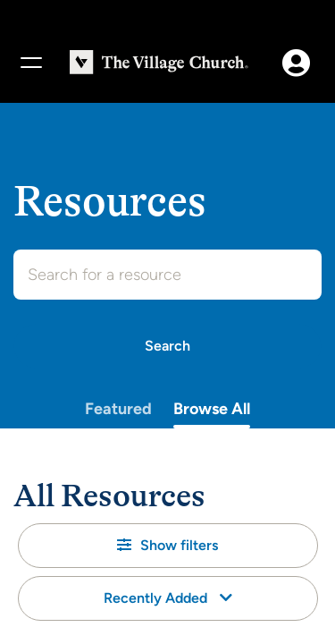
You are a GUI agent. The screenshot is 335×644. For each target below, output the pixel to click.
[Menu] (30, 63)
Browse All (212, 409)
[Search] (167, 346)
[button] (168, 546)
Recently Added (168, 598)
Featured (118, 409)
